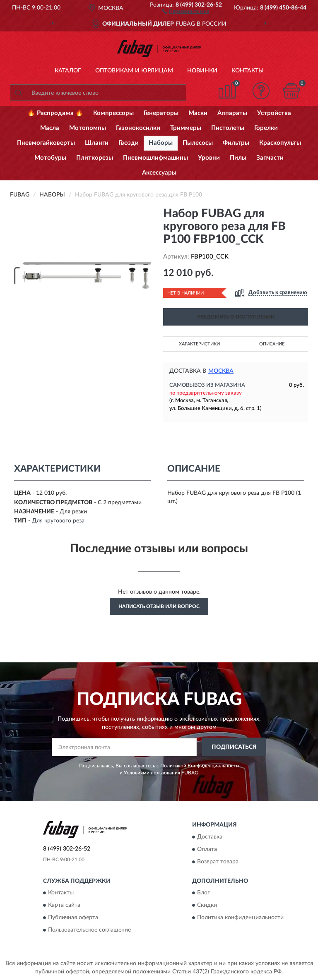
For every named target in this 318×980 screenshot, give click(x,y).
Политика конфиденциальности (240, 918)
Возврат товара (218, 862)
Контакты (248, 71)
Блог (204, 893)
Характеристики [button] (199, 344)
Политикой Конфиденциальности (200, 766)
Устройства (274, 113)
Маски (198, 113)
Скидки (207, 906)
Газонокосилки (138, 128)
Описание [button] (272, 344)
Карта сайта (64, 906)
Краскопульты (280, 143)
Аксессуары (159, 173)
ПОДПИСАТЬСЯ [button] (234, 747)
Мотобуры (50, 158)
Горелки (266, 128)
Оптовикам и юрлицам (134, 71)
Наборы (161, 143)
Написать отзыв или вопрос (159, 606)
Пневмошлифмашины (155, 158)
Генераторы (161, 113)
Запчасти (270, 158)
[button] (186, 11)
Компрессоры (113, 113)
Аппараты (232, 113)
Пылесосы (198, 143)
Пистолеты (228, 128)
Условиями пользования (152, 773)
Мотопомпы (88, 128)
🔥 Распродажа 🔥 (55, 113)
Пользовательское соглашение (89, 930)
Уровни (209, 158)
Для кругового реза (58, 521)
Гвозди (129, 143)
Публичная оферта (73, 918)
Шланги (97, 143)
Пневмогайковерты (46, 143)
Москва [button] (221, 371)
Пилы (238, 158)
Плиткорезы (95, 158)
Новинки (202, 71)
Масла (50, 128)
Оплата (207, 849)
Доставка (210, 837)
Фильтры (236, 143)
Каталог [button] (68, 71)
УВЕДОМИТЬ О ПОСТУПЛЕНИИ (236, 317)
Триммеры (186, 128)
